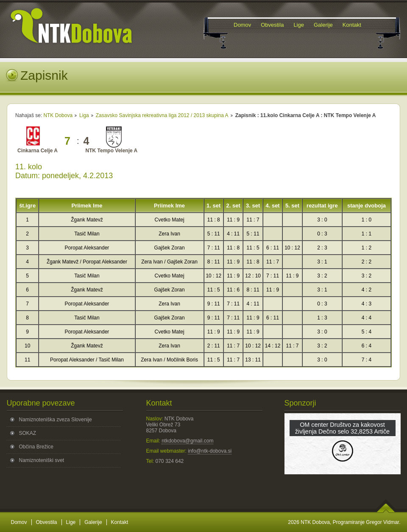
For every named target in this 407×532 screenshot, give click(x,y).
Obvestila (47, 522)
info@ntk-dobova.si (210, 451)
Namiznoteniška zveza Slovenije (56, 420)
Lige (71, 522)
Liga (84, 115)
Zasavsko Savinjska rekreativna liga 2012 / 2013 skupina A (162, 115)
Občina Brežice (36, 447)
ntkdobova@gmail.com (187, 441)
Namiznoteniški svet (42, 460)
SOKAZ (28, 433)
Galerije (93, 522)
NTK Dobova (58, 115)
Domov (19, 522)
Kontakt (120, 522)
